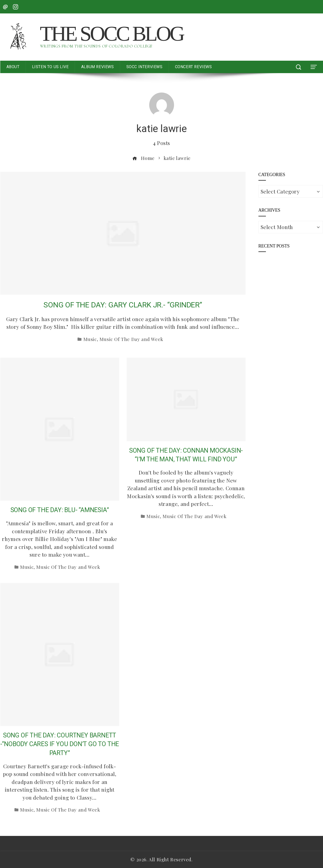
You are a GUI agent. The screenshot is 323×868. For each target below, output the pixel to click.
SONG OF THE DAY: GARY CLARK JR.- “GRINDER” (123, 305)
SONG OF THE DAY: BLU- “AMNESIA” (60, 510)
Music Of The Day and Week (131, 339)
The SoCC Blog (112, 34)
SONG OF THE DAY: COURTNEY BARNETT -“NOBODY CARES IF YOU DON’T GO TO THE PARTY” (60, 744)
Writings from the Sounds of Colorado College (96, 46)
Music (90, 339)
